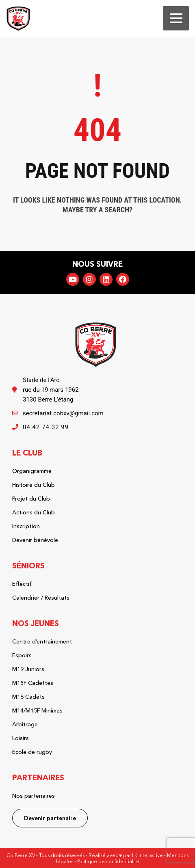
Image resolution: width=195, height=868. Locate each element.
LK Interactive (147, 855)
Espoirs (22, 655)
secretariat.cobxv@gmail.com (63, 413)
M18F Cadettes (33, 683)
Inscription (26, 526)
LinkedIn (106, 279)
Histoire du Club (34, 485)
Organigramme (32, 471)
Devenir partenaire (50, 818)
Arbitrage (25, 724)
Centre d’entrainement (42, 641)
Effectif (22, 584)
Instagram (89, 279)
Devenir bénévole (35, 540)
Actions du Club (34, 512)
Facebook (123, 279)
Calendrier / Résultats (41, 598)
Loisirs (21, 738)
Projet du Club (31, 499)
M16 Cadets (28, 697)
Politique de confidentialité (108, 861)
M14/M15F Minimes (37, 710)
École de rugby (32, 752)
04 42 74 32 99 (46, 427)
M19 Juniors (28, 669)
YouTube (73, 279)
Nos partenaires (34, 796)
